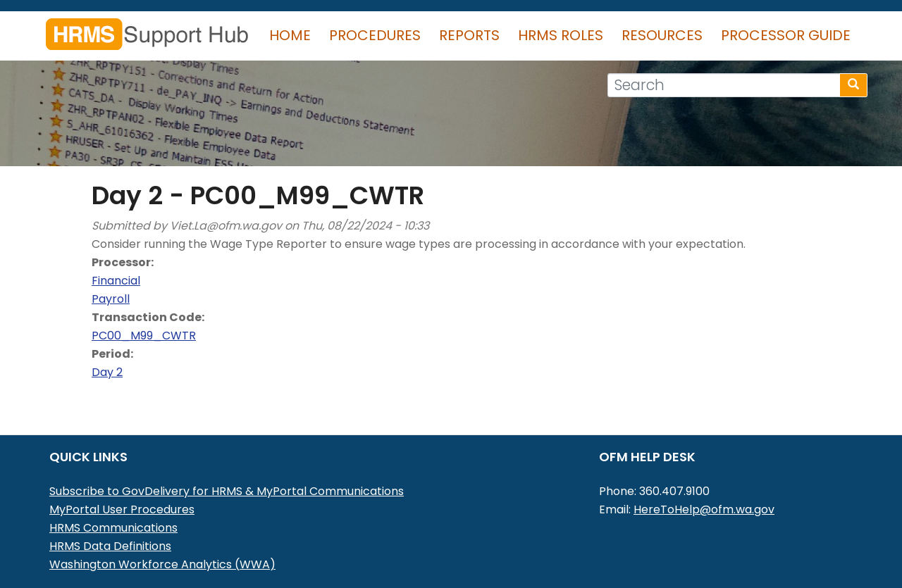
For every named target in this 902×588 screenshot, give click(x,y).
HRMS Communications (113, 528)
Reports (469, 35)
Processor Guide (786, 35)
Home (290, 35)
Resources (662, 35)
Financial (116, 281)
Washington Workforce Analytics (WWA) (162, 564)
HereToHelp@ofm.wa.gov (704, 509)
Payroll (111, 299)
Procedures (375, 35)
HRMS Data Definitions (110, 546)
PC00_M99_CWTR (144, 336)
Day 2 (107, 372)
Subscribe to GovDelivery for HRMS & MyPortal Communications (227, 491)
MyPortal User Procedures (122, 509)
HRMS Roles (561, 35)
